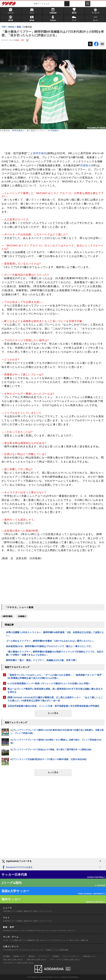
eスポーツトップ (46, 940)
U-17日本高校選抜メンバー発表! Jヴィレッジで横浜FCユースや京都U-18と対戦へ (49, 683)
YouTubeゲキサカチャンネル (14, 931)
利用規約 (56, 956)
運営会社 (32, 956)
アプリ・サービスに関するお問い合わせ (65, 960)
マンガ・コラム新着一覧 (12, 940)
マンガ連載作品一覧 (31, 940)
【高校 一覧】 (19, 40)
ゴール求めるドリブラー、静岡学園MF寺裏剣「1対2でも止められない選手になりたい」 (50, 641)
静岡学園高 (17, 131)
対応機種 (6, 956)
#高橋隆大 (22, 616)
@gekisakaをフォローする (17, 861)
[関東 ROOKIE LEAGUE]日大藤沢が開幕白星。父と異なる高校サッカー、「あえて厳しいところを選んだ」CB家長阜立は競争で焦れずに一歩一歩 (55, 699)
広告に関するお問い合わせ (13, 960)
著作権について (19, 956)
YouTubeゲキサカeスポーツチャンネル (41, 931)
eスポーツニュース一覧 (63, 940)
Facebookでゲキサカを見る (17, 867)
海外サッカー (38, 911)
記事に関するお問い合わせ (36, 960)
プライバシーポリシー (71, 956)
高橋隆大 (55, 131)
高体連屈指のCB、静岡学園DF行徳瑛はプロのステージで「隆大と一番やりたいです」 (50, 646)
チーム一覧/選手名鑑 (61, 950)
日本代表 (6, 911)
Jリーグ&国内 (17, 911)
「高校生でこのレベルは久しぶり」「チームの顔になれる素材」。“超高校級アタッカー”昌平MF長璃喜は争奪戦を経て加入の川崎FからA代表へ (55, 676)
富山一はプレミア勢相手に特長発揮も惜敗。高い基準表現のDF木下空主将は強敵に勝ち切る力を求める (55, 690)
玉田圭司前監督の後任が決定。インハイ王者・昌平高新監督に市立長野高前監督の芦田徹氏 (53, 706)
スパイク (49, 911)
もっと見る (53, 713)
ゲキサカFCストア (10, 950)
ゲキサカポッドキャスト (66, 931)
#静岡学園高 (7, 616)
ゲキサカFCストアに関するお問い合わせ (18, 963)
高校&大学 (28, 911)
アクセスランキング (26, 950)
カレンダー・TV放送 (43, 950)
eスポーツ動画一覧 (81, 940)
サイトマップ (44, 956)
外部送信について (89, 956)
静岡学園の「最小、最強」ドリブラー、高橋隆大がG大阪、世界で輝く (42, 660)
